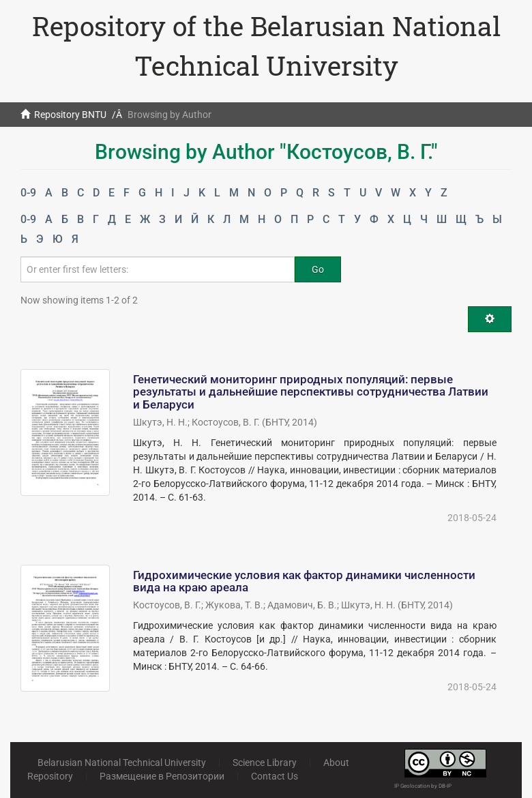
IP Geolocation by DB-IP (423, 786)
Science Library (265, 763)
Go (318, 269)
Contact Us (275, 776)
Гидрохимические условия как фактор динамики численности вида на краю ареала (304, 581)
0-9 (28, 193)
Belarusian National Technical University (122, 763)
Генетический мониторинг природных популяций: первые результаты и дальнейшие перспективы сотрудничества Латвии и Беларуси (311, 392)
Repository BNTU (70, 115)
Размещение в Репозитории (162, 776)
